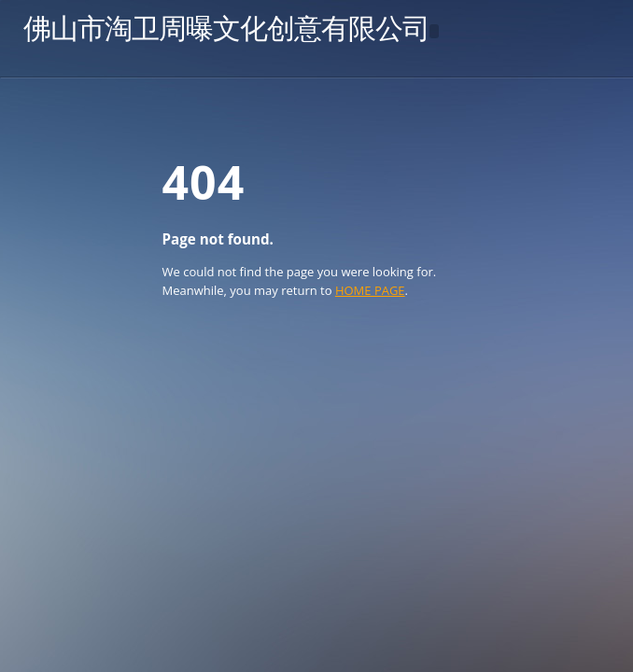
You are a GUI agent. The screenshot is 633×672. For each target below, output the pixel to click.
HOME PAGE (370, 290)
